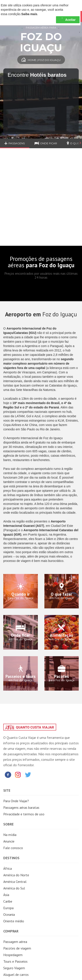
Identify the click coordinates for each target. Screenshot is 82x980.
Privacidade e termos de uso (24, 814)
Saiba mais (29, 14)
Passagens (15, 143)
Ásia (6, 895)
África (8, 868)
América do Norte (16, 875)
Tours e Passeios (15, 961)
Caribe (8, 901)
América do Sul (14, 888)
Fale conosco (13, 848)
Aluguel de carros (16, 975)
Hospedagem (13, 955)
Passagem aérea (15, 942)
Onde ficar (46, 143)
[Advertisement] (41, 200)
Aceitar (68, 20)
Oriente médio (14, 921)
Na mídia (10, 835)
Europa (8, 908)
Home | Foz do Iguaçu (41, 60)
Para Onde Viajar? (16, 801)
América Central (15, 882)
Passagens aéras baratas (21, 807)
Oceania (9, 914)
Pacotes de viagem (17, 948)
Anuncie (9, 841)
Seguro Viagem (14, 968)
